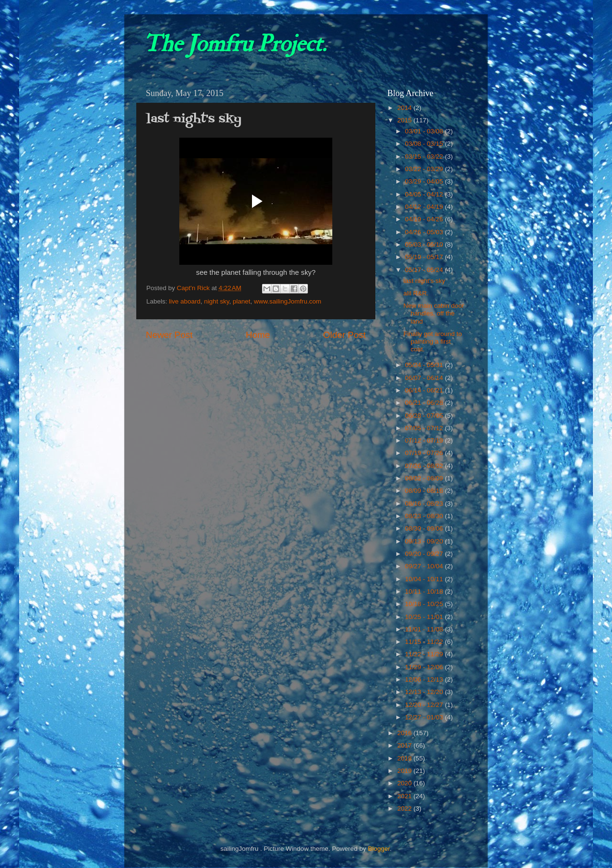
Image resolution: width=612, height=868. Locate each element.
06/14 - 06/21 (425, 390)
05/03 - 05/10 (425, 244)
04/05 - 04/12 (425, 194)
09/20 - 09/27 (425, 554)
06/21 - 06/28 (425, 403)
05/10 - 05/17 (425, 257)
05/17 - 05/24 (425, 270)
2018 (405, 758)
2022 (405, 808)
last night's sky (424, 281)
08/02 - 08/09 (425, 478)
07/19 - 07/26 (425, 453)
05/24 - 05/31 (425, 365)
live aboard (185, 301)
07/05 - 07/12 (425, 428)
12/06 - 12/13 (425, 679)
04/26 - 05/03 (425, 232)
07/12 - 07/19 (425, 440)
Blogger (379, 849)
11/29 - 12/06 (425, 667)
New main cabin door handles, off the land (434, 313)
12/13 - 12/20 (425, 692)
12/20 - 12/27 (425, 705)
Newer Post (169, 335)
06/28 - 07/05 (425, 416)
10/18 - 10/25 (425, 604)
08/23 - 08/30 (425, 516)
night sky (217, 301)
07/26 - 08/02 (425, 466)
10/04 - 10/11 (425, 579)
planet (242, 301)
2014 (405, 108)
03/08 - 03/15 (425, 144)
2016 (405, 733)
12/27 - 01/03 (425, 717)
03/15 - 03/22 (425, 157)
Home (258, 335)
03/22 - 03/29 (425, 169)
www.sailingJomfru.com (288, 301)
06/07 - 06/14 (425, 378)
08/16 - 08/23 (425, 504)
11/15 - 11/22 (425, 642)
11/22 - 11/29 (425, 654)
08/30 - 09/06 (425, 528)
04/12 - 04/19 (425, 207)
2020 (405, 783)
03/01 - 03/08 (425, 131)
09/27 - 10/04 (425, 566)
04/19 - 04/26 (425, 219)
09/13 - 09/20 (425, 541)
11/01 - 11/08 (425, 629)
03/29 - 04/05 (425, 181)
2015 (405, 120)
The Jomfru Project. (235, 44)
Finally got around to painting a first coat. (433, 342)
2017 (405, 745)
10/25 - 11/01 (425, 617)
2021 (405, 796)
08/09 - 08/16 (425, 491)
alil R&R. (416, 293)
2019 (405, 771)
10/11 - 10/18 (425, 591)
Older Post (344, 335)
